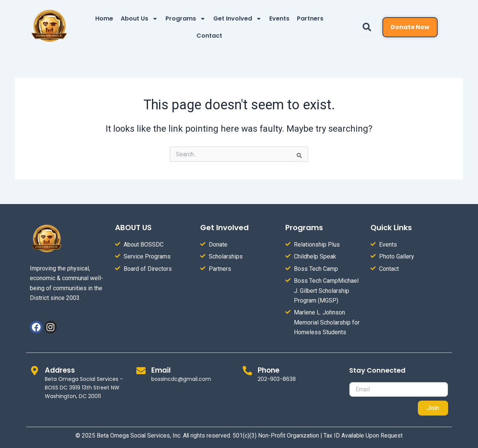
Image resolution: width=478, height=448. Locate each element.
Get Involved (238, 19)
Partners (310, 18)
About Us (139, 19)
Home (104, 18)
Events (279, 18)
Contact (209, 36)
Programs (186, 19)
